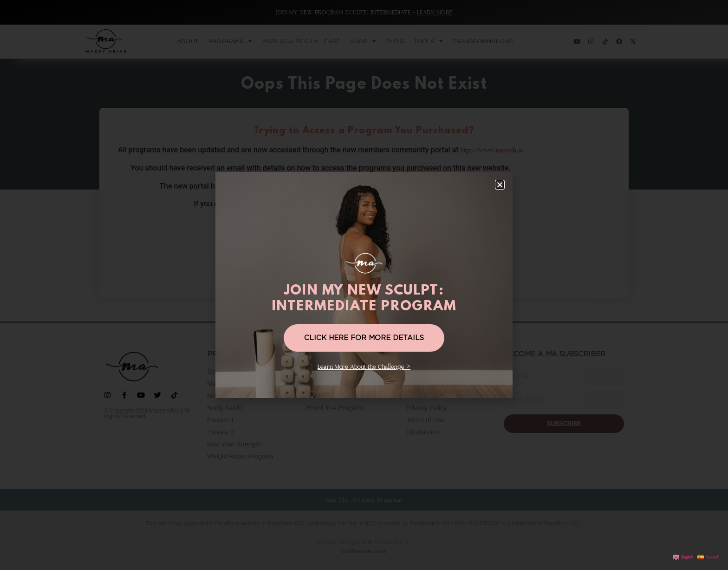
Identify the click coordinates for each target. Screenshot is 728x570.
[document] (364, 285)
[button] (500, 185)
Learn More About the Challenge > (364, 367)
